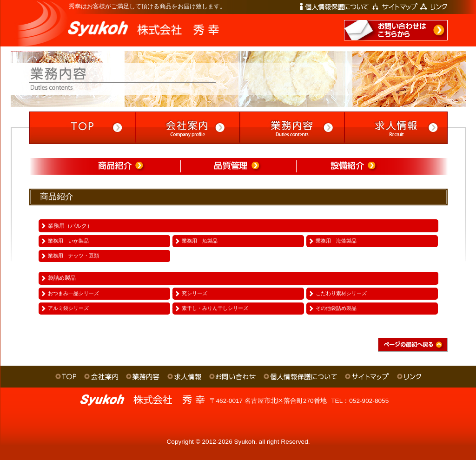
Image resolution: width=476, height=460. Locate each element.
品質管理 (238, 166)
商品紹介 (122, 166)
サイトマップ (395, 7)
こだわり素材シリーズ (341, 293)
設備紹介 (354, 166)
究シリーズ (195, 293)
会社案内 (101, 377)
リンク (433, 7)
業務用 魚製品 (200, 241)
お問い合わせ (232, 377)
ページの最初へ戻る (413, 345)
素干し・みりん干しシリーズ (215, 308)
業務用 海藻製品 (336, 241)
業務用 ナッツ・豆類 (73, 256)
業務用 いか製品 (68, 241)
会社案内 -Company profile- (186, 128)
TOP (82, 128)
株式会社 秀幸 (105, 24)
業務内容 (143, 377)
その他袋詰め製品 (336, 308)
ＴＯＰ (66, 377)
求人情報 (184, 377)
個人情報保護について (334, 7)
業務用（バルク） (70, 226)
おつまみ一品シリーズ (73, 293)
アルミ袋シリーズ (68, 308)
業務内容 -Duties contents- (291, 128)
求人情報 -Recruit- (395, 128)
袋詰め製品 (62, 278)
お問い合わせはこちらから (396, 30)
